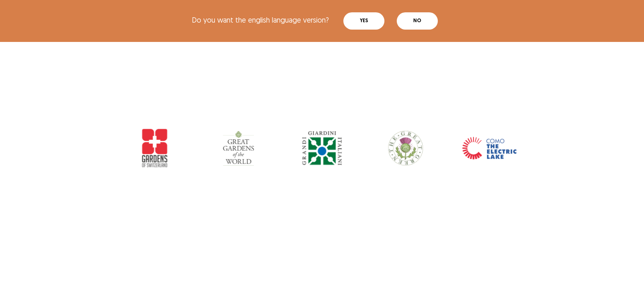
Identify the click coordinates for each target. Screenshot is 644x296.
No (417, 21)
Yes (364, 21)
